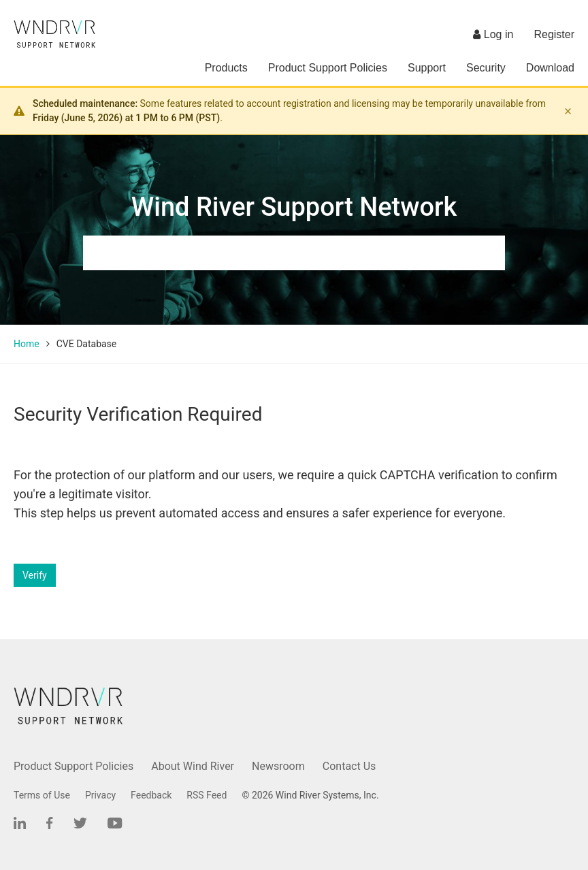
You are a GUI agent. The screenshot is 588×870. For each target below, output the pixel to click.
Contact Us (349, 766)
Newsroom (278, 766)
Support (427, 68)
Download (550, 68)
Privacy (100, 795)
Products (226, 68)
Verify (35, 575)
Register (554, 34)
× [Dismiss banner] (568, 111)
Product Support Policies (328, 68)
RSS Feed (207, 795)
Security (486, 68)
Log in (493, 34)
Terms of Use (42, 795)
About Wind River (193, 766)
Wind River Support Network (294, 207)
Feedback (151, 795)
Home (27, 344)
